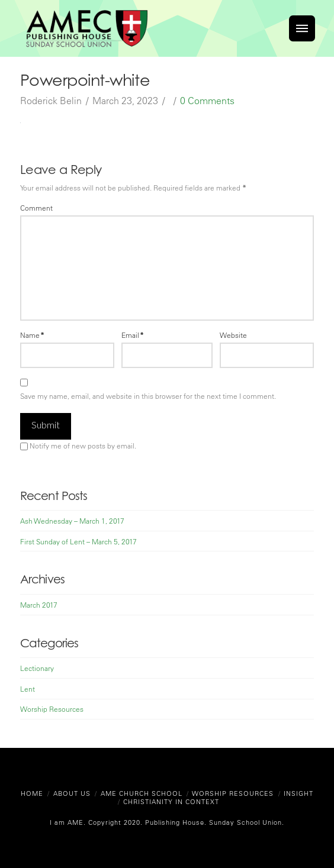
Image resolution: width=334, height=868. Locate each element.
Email (133, 335)
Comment (36, 208)
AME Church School (142, 793)
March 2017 (39, 605)
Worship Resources (52, 709)
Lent (28, 689)
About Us (72, 793)
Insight (298, 793)
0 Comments (207, 101)
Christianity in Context (171, 801)
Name (32, 335)
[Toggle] (302, 28)
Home (32, 793)
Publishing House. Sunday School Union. (213, 822)
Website (233, 335)
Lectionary (37, 668)
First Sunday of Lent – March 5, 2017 (78, 541)
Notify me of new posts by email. (83, 446)
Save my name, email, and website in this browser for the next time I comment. (148, 396)
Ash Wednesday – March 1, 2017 (72, 521)
